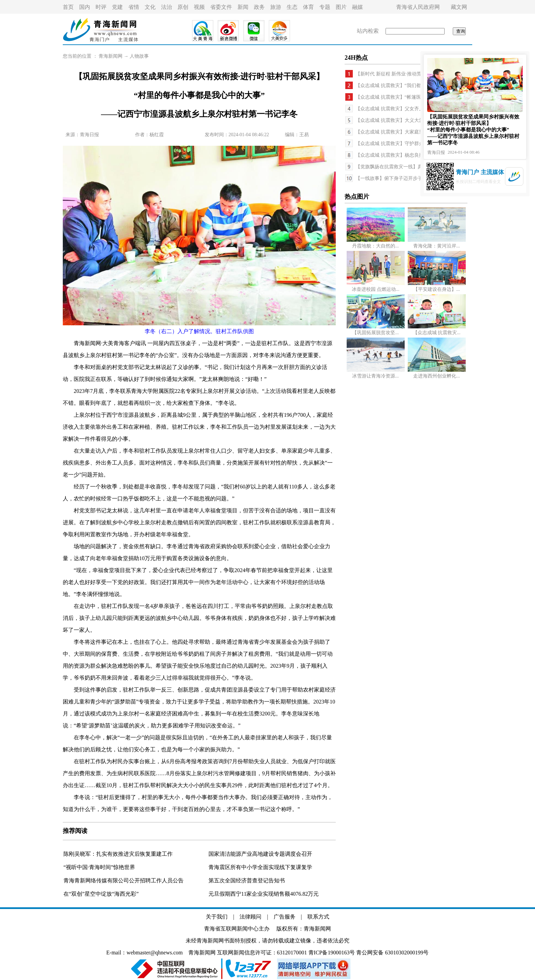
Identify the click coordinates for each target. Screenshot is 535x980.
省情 (134, 7)
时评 (101, 7)
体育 (308, 7)
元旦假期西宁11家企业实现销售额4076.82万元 (264, 894)
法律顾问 (250, 917)
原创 (183, 7)
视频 (199, 7)
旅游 (276, 7)
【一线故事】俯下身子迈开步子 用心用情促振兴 (406, 178)
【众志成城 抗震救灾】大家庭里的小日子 (399, 132)
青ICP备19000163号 (332, 953)
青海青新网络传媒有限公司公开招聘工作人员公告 (124, 880)
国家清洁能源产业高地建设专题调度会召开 (260, 854)
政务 (259, 7)
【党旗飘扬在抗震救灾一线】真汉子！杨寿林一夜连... (412, 167)
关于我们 (217, 917)
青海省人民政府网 (418, 7)
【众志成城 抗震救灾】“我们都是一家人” (399, 86)
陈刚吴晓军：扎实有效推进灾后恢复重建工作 (118, 854)
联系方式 (318, 917)
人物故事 (139, 56)
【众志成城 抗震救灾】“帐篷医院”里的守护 (401, 97)
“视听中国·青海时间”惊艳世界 (99, 867)
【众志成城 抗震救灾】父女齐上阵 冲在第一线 (404, 109)
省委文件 (221, 7)
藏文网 (459, 7)
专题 (325, 7)
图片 (341, 7)
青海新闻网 (111, 56)
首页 (68, 7)
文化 (150, 7)
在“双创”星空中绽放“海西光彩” (101, 894)
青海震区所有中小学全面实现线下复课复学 (260, 867)
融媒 (358, 7)
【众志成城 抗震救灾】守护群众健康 (394, 144)
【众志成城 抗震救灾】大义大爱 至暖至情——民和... (411, 120)
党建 (117, 7)
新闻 (243, 7)
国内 (85, 7)
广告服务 (285, 917)
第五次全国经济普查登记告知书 (247, 880)
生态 (292, 7)
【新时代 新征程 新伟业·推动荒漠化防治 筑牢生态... (410, 74)
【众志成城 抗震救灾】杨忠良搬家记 (394, 155)
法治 (167, 7)
